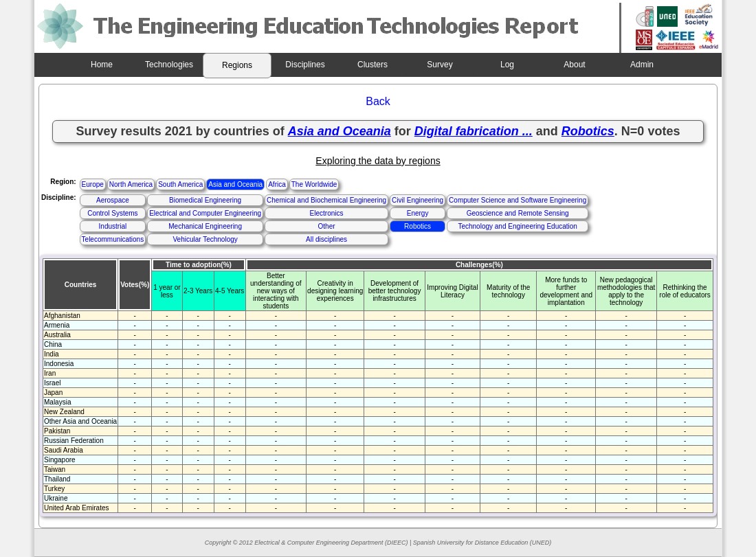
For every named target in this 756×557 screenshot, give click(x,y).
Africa (277, 184)
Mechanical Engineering (205, 226)
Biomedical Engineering (205, 200)
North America (131, 184)
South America (180, 184)
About (574, 65)
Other (327, 226)
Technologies (169, 65)
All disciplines (326, 239)
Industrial (113, 226)
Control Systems (112, 213)
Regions (237, 65)
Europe (93, 184)
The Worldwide (314, 184)
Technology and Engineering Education (517, 226)
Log (507, 65)
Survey (440, 65)
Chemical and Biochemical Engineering (326, 200)
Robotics (418, 226)
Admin (642, 65)
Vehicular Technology (205, 239)
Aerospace (113, 200)
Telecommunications (113, 239)
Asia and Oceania (235, 184)
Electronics (327, 213)
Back (378, 101)
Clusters (373, 65)
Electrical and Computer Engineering (205, 213)
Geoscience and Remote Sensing (518, 213)
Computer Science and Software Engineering (518, 200)
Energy (418, 213)
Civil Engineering (418, 200)
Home (102, 65)
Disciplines (305, 65)
